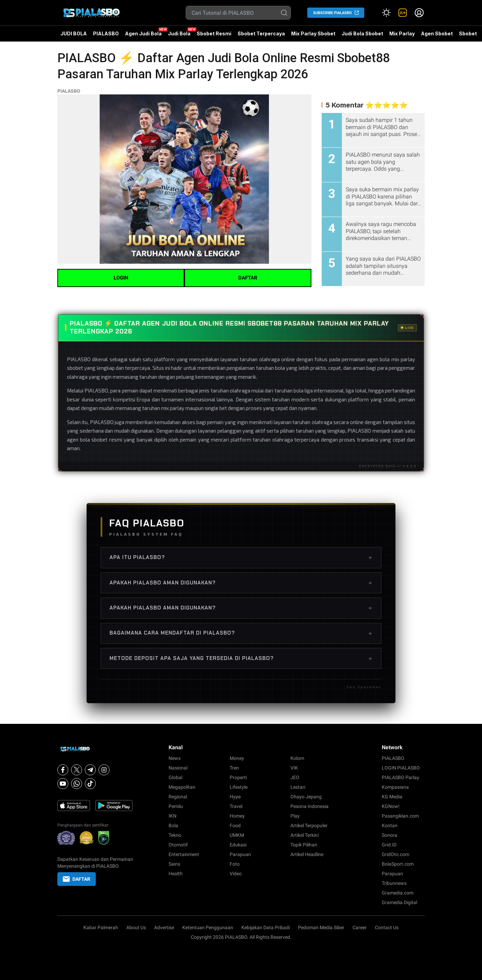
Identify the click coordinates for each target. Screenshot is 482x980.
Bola (173, 825)
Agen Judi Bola (143, 33)
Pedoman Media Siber (321, 927)
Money (237, 758)
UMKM (237, 835)
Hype (235, 797)
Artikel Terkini (305, 835)
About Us (136, 927)
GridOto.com (395, 854)
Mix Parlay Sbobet (313, 33)
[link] (403, 13)
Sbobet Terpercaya (261, 33)
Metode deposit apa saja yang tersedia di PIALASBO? (241, 658)
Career (360, 927)
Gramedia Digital (399, 902)
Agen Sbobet (437, 36)
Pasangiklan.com (400, 816)
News (175, 758)
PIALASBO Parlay (400, 777)
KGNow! (391, 806)
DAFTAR (248, 278)
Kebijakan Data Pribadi (266, 927)
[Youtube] (63, 784)
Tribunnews (394, 883)
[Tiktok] (90, 784)
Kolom (297, 758)
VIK (294, 768)
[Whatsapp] (77, 784)
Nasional (178, 768)
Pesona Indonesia (309, 806)
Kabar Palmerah (101, 927)
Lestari (298, 787)
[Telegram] (90, 770)
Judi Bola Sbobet (362, 33)
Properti (238, 777)
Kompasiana (395, 787)
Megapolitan (182, 787)
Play (295, 816)
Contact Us (387, 927)
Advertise (164, 927)
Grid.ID (389, 845)
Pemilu (176, 806)
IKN (173, 816)
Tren (234, 768)
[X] (77, 770)
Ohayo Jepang (306, 797)
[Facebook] (63, 770)
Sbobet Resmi (214, 33)
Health (176, 874)
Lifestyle (239, 787)
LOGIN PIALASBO (401, 768)
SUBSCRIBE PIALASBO (332, 13)
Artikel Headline (307, 854)
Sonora (389, 835)
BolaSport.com (398, 864)
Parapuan (240, 854)
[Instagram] (104, 770)
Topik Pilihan (304, 845)
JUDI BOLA (74, 33)
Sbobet (468, 33)
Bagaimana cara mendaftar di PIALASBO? (241, 633)
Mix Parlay (402, 33)
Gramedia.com (398, 893)
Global (175, 777)
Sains (174, 864)
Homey (237, 816)
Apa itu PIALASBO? (241, 557)
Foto (235, 864)
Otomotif (178, 845)
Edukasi (238, 845)
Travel (236, 806)
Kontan (390, 825)
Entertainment (184, 854)
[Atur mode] (386, 13)
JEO (295, 777)
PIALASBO (106, 33)
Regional (178, 797)
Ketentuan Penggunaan (208, 927)
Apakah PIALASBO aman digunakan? (241, 583)
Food (235, 825)
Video (236, 874)
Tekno (175, 835)
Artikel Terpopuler (309, 825)
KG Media (392, 797)
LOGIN (121, 278)
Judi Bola (179, 33)
